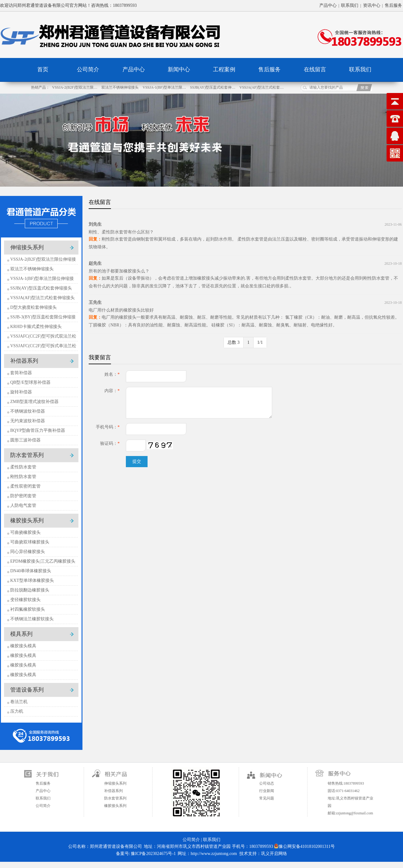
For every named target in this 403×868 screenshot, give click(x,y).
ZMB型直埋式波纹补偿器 (34, 402)
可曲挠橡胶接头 (25, 532)
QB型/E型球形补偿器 (30, 382)
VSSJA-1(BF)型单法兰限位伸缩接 (42, 279)
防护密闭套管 (23, 496)
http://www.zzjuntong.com (214, 854)
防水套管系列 (27, 455)
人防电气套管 (23, 505)
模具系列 (21, 634)
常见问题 (267, 798)
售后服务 (393, 5)
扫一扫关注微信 (196, 792)
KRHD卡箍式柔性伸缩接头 (36, 327)
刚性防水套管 (23, 477)
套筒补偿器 (21, 373)
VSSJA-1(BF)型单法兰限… (165, 87)
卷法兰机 (19, 702)
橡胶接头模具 (23, 646)
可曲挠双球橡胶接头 (30, 542)
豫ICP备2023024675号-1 (153, 854)
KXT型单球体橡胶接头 (32, 580)
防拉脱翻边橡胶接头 (30, 590)
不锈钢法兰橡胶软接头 (32, 619)
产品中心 (328, 5)
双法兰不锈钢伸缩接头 (120, 87)
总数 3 (234, 342)
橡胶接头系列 (27, 520)
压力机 (17, 711)
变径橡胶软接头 (25, 600)
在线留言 (315, 69)
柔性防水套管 (23, 467)
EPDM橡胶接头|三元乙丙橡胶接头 (43, 561)
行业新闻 (267, 791)
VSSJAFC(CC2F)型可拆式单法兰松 (43, 346)
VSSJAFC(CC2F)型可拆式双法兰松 (43, 336)
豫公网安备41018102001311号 (304, 846)
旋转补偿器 (21, 392)
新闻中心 (179, 69)
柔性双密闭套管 (25, 486)
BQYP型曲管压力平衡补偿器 (38, 430)
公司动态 (267, 783)
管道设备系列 (27, 690)
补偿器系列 (24, 361)
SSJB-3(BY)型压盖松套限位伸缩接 (43, 317)
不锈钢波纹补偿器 (28, 411)
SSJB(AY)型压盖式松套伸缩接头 (41, 288)
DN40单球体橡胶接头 (31, 571)
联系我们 (350, 5)
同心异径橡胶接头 (28, 552)
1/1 (260, 342)
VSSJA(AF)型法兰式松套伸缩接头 (42, 298)
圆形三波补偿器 (25, 440)
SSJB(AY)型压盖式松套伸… (213, 87)
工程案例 (224, 69)
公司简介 (88, 69)
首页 (43, 69)
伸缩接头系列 (27, 247)
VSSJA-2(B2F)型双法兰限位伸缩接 (43, 259)
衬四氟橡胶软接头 (28, 609)
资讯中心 (372, 5)
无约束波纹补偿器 (28, 421)
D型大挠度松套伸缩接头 (33, 307)
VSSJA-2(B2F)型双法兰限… (75, 87)
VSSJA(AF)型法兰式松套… (261, 87)
